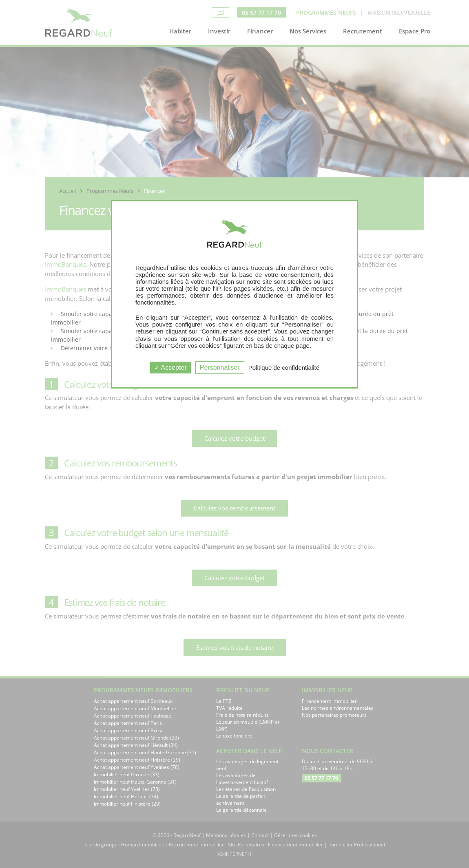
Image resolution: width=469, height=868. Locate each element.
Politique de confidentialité (284, 368)
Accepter (170, 368)
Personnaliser (220, 368)
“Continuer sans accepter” (235, 331)
